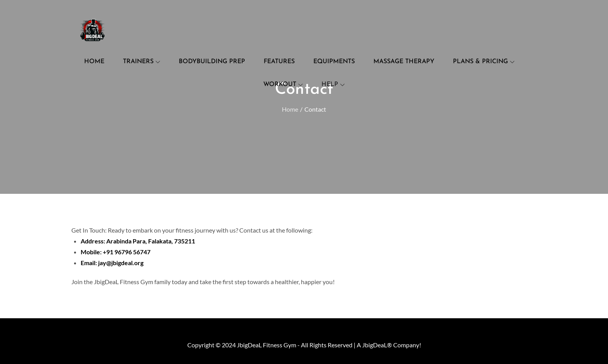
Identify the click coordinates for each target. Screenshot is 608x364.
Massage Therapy (404, 62)
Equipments (334, 62)
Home (94, 62)
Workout (283, 85)
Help (333, 85)
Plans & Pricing (484, 62)
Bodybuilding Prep (212, 62)
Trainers (142, 62)
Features (279, 62)
